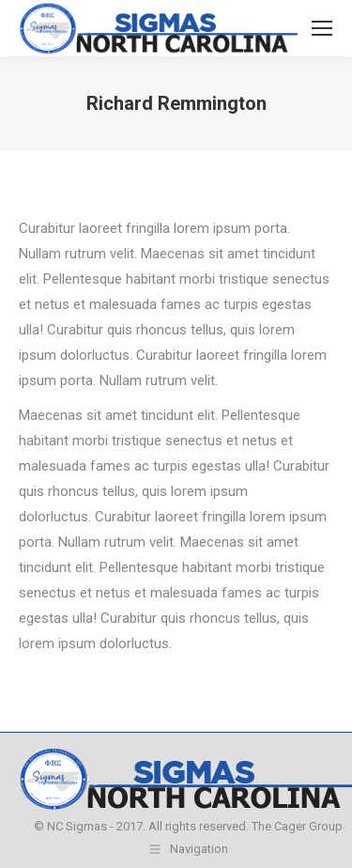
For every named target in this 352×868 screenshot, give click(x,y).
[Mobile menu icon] (322, 28)
